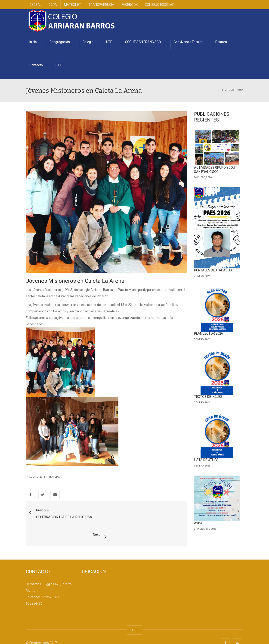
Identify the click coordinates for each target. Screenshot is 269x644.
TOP (134, 618)
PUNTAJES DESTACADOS (213, 270)
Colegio (88, 42)
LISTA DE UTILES (206, 460)
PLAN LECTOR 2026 (209, 333)
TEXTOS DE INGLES (208, 397)
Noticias (236, 90)
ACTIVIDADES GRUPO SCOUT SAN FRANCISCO (216, 170)
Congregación (60, 42)
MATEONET (73, 5)
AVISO (199, 523)
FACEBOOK (130, 5)
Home (224, 90)
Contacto (36, 65)
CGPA (53, 5)
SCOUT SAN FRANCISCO (143, 42)
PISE (59, 65)
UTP (109, 42)
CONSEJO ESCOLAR (160, 5)
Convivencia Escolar (188, 42)
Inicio (33, 42)
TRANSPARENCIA (101, 5)
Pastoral (221, 42)
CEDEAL (36, 5)
